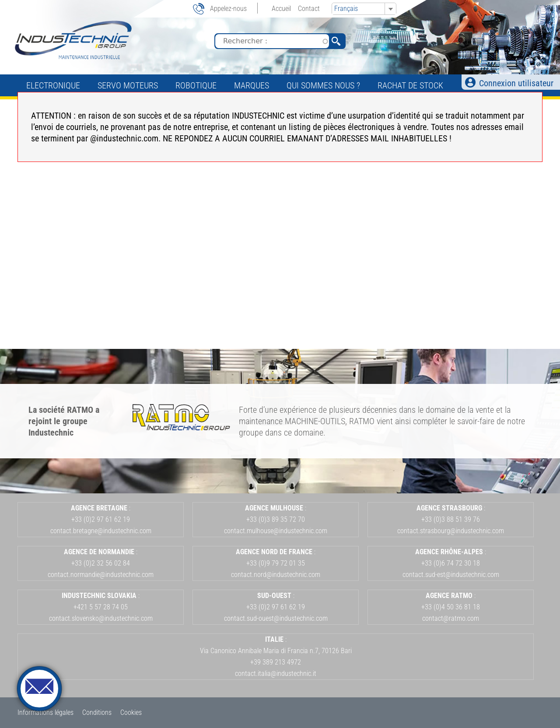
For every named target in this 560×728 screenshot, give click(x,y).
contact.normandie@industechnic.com (101, 575)
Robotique (196, 85)
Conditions (97, 712)
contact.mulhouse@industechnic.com (276, 531)
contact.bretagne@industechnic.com (101, 531)
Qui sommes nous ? (323, 85)
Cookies (131, 712)
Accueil (281, 9)
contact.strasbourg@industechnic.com (451, 531)
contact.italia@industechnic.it (276, 673)
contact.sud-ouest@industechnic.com (276, 618)
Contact (309, 9)
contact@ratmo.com (451, 618)
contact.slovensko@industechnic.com (101, 618)
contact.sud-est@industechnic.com (451, 575)
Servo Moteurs (128, 85)
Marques (252, 85)
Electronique (53, 85)
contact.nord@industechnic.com (276, 575)
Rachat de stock (410, 85)
